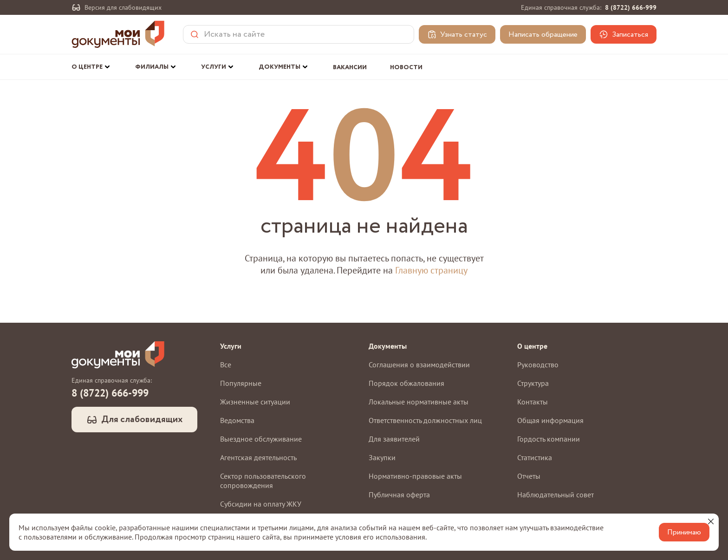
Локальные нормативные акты (419, 402)
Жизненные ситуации (255, 402)
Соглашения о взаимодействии (419, 365)
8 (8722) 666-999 (631, 7)
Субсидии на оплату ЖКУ (261, 504)
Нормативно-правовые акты (415, 476)
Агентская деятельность (258, 457)
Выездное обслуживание (261, 439)
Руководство (538, 365)
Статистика (535, 457)
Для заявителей (394, 439)
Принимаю (684, 532)
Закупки (382, 457)
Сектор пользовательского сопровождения (263, 481)
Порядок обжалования (406, 383)
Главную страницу (431, 270)
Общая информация (550, 420)
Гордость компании (549, 439)
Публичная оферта (399, 495)
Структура (533, 383)
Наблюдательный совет (556, 495)
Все (226, 365)
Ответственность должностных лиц (425, 420)
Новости (406, 68)
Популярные (241, 383)
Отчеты (529, 476)
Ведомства (237, 420)
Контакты (533, 402)
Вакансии (350, 68)
